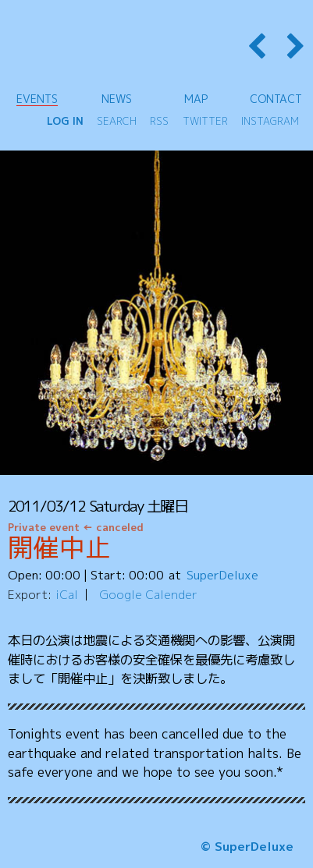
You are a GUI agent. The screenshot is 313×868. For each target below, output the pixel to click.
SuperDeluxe (222, 575)
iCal (67, 594)
